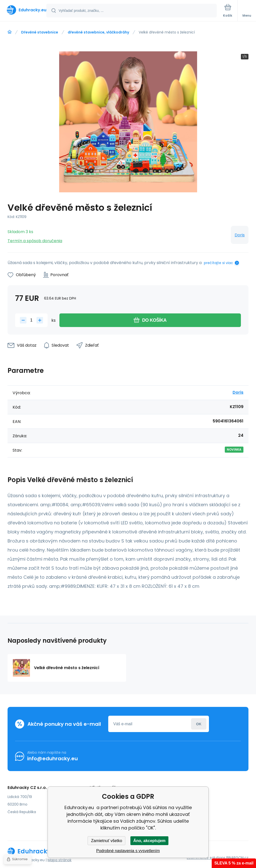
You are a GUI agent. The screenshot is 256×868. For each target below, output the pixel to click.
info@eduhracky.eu (52, 758)
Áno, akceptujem (149, 841)
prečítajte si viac (218, 263)
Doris (240, 235)
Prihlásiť (199, 724)
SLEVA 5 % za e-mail (234, 863)
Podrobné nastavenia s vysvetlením (128, 851)
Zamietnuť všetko (107, 841)
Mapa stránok (60, 860)
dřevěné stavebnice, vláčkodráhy (98, 32)
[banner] (23, 10)
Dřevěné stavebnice (40, 32)
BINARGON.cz (237, 858)
